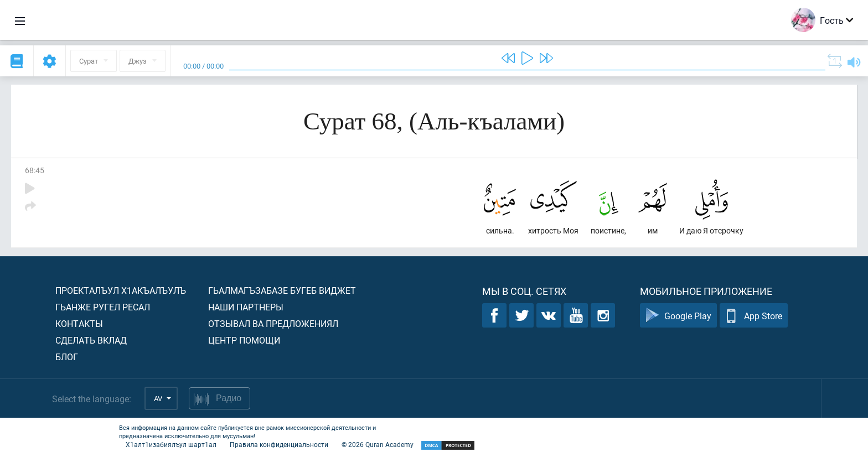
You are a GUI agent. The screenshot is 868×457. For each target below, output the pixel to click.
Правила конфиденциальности (279, 444)
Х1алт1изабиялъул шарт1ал (171, 444)
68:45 (35, 170)
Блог (67, 357)
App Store (754, 316)
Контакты (79, 323)
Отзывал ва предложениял (273, 323)
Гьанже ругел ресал (103, 307)
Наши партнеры (246, 307)
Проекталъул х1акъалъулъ (121, 290)
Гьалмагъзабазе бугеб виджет (282, 290)
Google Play (678, 316)
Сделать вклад (91, 340)
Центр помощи (244, 340)
